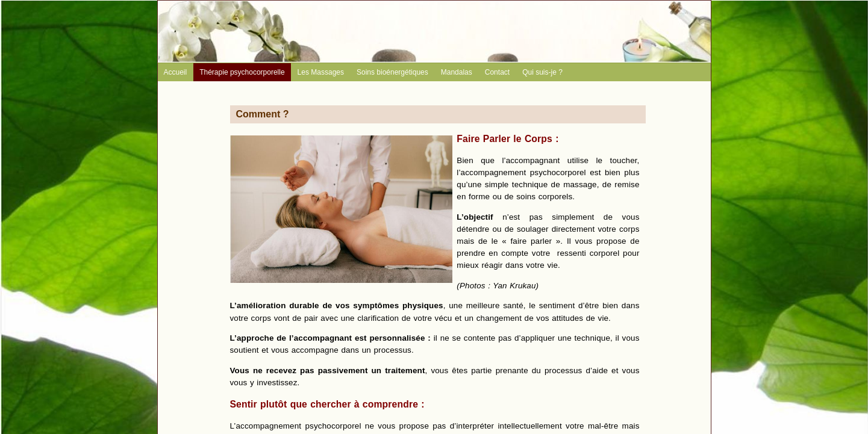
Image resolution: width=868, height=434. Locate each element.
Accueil (176, 72)
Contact (497, 72)
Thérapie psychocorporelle (242, 72)
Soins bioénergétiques (392, 72)
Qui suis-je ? (542, 72)
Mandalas (457, 72)
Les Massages (321, 72)
